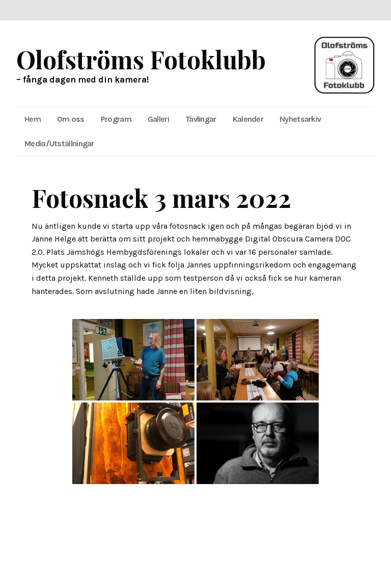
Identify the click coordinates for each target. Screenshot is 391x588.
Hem (33, 119)
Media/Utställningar (59, 143)
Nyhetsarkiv (300, 119)
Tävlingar (201, 119)
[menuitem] (33, 119)
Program (116, 119)
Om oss (71, 119)
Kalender (248, 119)
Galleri (158, 119)
